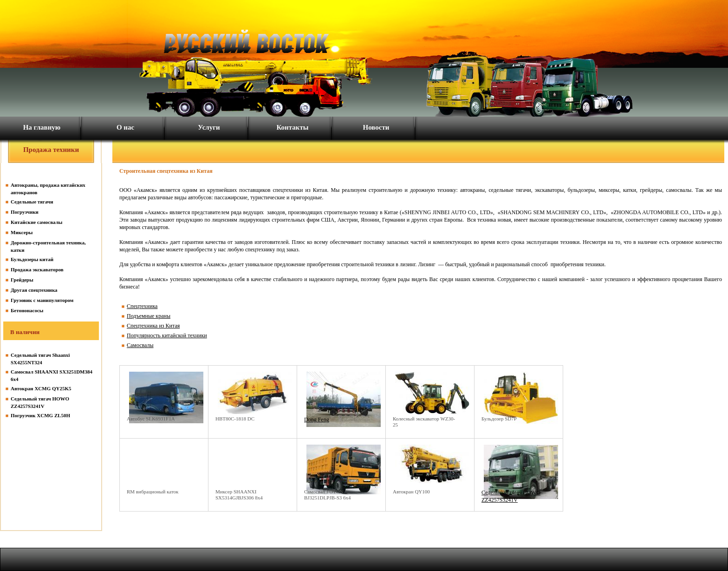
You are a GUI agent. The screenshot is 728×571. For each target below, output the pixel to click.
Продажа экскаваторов (37, 269)
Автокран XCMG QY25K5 (41, 388)
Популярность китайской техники (167, 335)
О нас (125, 127)
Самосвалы (140, 345)
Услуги (209, 127)
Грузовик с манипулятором (42, 300)
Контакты (292, 127)
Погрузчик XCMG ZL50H (40, 415)
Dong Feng (317, 420)
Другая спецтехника (34, 290)
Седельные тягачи (32, 202)
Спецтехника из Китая (153, 326)
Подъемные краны (149, 316)
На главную (42, 127)
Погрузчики (25, 212)
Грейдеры (22, 280)
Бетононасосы (27, 310)
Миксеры (22, 232)
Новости (376, 127)
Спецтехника (142, 306)
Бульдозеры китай (32, 259)
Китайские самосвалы (36, 222)
